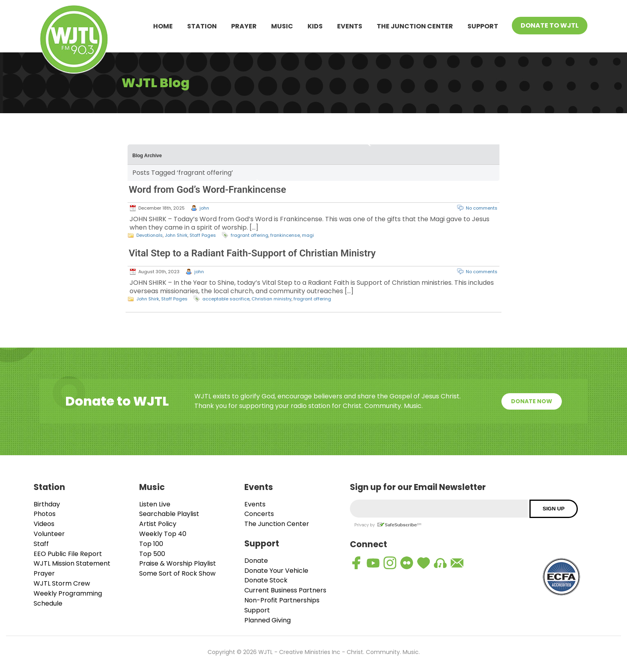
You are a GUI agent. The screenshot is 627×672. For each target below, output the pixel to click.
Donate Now (532, 401)
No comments (482, 208)
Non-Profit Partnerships (282, 600)
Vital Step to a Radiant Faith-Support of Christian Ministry (252, 253)
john (204, 208)
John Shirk (176, 235)
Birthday (47, 504)
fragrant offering (250, 235)
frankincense (285, 235)
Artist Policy (158, 524)
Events (350, 26)
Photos (45, 514)
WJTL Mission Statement (72, 563)
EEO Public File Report (68, 554)
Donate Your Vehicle (276, 571)
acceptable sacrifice (226, 299)
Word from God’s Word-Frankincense (207, 190)
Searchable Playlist (169, 514)
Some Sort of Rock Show (177, 573)
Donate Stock (266, 580)
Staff (41, 544)
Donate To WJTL (550, 25)
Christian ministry (272, 299)
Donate (256, 561)
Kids (315, 26)
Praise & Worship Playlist (178, 563)
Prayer (244, 26)
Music (282, 26)
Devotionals (150, 235)
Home (163, 26)
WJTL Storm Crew (62, 583)
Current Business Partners (285, 590)
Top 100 (151, 544)
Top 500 (152, 554)
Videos (44, 524)
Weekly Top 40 (163, 534)
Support (483, 26)
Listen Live (155, 504)
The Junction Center (415, 26)
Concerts (259, 514)
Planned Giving (268, 620)
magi (308, 235)
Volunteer (49, 534)
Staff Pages (203, 235)
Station (202, 26)
